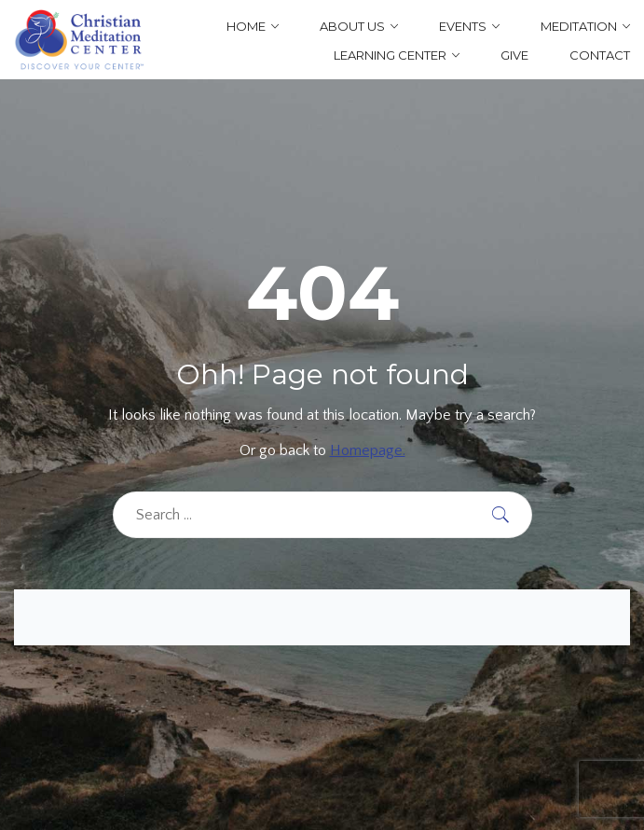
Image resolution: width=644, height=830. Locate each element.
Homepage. (368, 450)
